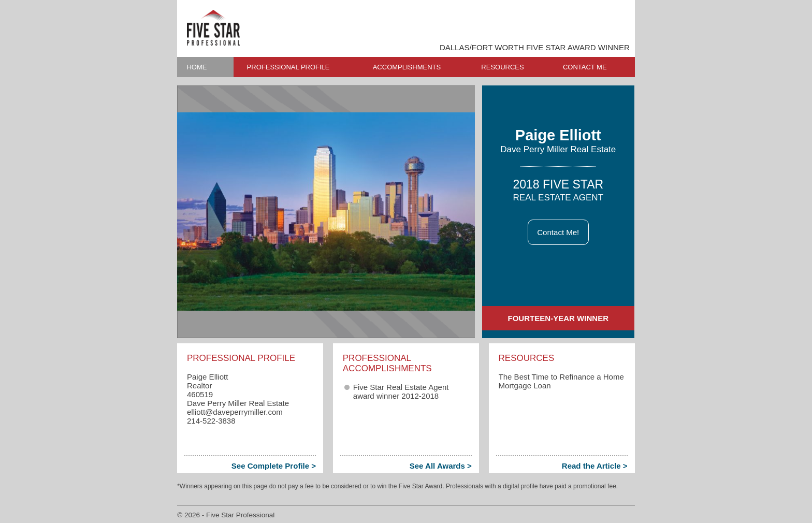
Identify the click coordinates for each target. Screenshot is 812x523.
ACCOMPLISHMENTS (407, 67)
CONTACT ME (585, 67)
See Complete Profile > (274, 466)
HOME (197, 67)
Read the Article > (595, 466)
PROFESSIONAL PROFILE (288, 67)
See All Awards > (441, 466)
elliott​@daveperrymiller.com (235, 412)
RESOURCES (502, 67)
